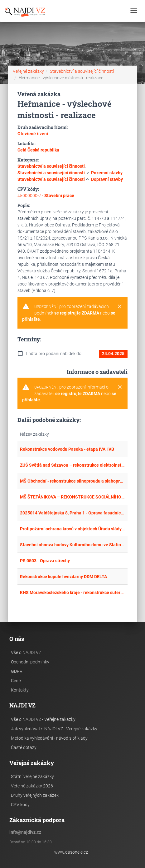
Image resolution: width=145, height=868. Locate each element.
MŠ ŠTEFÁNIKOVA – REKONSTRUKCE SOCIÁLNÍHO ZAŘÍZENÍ (72, 497)
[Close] (120, 307)
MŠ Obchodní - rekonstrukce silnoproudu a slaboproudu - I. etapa (72, 481)
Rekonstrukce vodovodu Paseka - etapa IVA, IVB (67, 449)
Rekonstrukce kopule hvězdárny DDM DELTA (63, 577)
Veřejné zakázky (28, 71)
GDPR (17, 671)
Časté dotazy (24, 747)
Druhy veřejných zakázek (35, 795)
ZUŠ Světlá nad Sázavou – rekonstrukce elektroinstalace (72, 465)
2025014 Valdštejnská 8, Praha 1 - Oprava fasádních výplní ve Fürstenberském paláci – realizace (72, 513)
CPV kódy (20, 805)
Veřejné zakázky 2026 (32, 786)
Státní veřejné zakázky (32, 776)
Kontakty (20, 690)
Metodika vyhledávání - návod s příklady (49, 738)
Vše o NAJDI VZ (26, 652)
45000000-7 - (46, 196)
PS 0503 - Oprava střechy (45, 561)
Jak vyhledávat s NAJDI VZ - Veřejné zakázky (54, 729)
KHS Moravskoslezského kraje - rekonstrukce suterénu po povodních (72, 593)
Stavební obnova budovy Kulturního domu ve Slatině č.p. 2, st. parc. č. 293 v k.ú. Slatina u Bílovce (72, 545)
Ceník (16, 681)
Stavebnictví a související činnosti (82, 71)
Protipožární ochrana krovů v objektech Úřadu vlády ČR (72, 529)
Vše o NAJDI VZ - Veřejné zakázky (43, 719)
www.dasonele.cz (71, 852)
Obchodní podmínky (30, 662)
